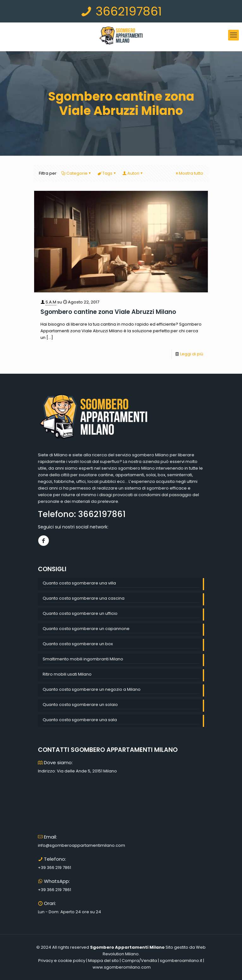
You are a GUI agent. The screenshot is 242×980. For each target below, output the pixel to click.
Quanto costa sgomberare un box (78, 644)
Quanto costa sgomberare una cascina (84, 598)
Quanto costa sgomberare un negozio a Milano (92, 689)
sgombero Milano (150, 455)
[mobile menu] (233, 35)
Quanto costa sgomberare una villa (79, 583)
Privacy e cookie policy (62, 961)
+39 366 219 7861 (54, 868)
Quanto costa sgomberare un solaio (80, 705)
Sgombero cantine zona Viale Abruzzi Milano (108, 312)
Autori (133, 173)
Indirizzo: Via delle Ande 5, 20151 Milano (77, 771)
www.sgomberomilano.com (122, 967)
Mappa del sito (103, 961)
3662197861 (121, 11)
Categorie (76, 173)
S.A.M (51, 302)
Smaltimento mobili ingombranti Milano (83, 659)
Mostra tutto (189, 173)
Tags (107, 173)
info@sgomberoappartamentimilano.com (82, 845)
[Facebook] (43, 541)
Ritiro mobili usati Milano (67, 674)
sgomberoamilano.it (181, 961)
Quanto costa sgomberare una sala (80, 720)
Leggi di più (192, 354)
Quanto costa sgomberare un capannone (86, 629)
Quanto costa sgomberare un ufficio (80, 613)
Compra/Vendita (139, 961)
